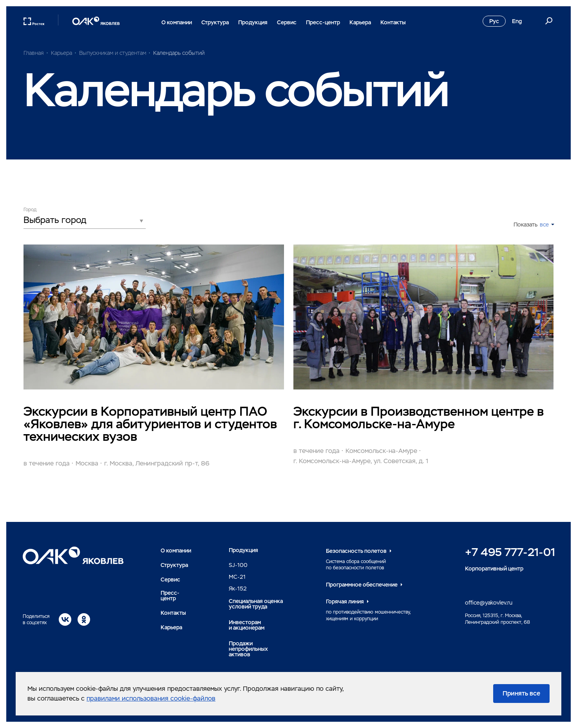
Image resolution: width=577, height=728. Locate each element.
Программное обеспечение (362, 585)
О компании (177, 22)
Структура (215, 22)
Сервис (287, 22)
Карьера (360, 22)
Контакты (393, 22)
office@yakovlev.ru (489, 603)
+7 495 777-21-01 (510, 552)
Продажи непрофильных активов (248, 649)
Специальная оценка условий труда (256, 604)
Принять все (521, 693)
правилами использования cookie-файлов (151, 698)
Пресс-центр (323, 22)
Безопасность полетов (356, 551)
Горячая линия (345, 601)
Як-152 (238, 589)
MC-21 (237, 577)
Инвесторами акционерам (247, 625)
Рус (494, 21)
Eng (517, 21)
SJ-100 (238, 565)
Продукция (253, 22)
